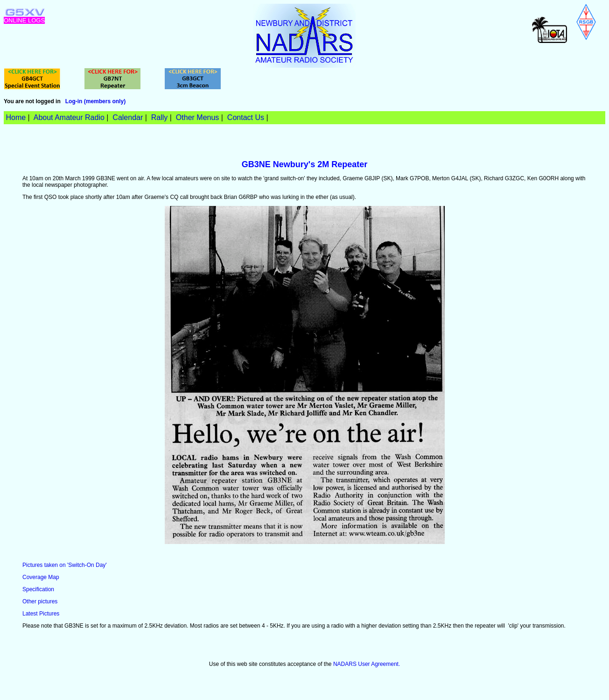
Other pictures (40, 601)
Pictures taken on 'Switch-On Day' (65, 565)
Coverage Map (41, 577)
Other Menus (197, 117)
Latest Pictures (41, 614)
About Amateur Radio (69, 117)
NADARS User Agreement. (367, 664)
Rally (160, 117)
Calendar (128, 117)
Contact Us (246, 117)
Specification (38, 589)
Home (16, 117)
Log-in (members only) (95, 101)
